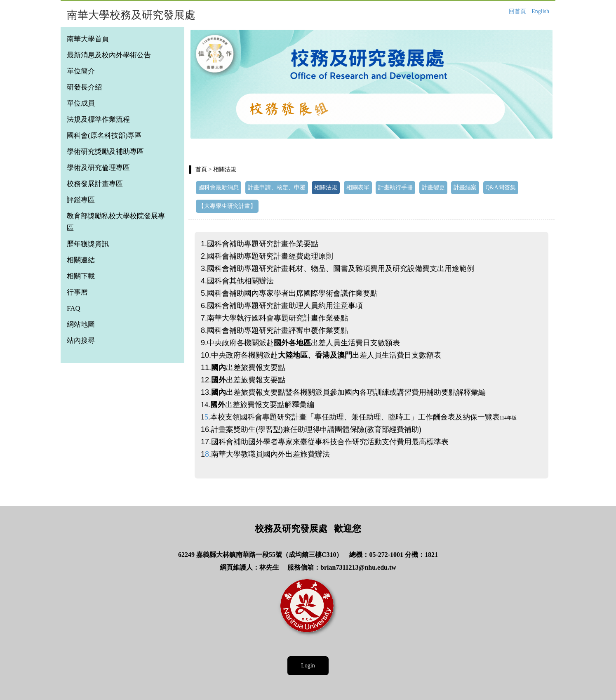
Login (308, 666)
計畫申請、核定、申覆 (277, 187)
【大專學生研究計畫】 (227, 206)
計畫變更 (433, 187)
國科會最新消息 (219, 187)
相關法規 (326, 187)
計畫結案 (465, 187)
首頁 (201, 169)
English (540, 11)
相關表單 (358, 187)
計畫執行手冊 (395, 187)
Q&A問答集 (501, 187)
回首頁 (517, 11)
